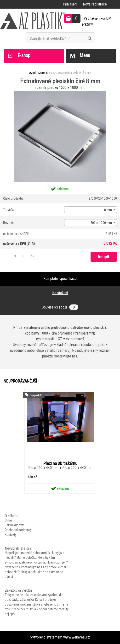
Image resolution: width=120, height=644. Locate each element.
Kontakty (11, 535)
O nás (9, 520)
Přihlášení (70, 4)
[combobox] (91, 210)
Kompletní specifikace (60, 279)
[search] (89, 38)
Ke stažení (60, 293)
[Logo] (33, 21)
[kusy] (15, 256)
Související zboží (60, 307)
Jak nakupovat (15, 525)
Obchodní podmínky (18, 530)
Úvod (32, 73)
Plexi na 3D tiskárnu (60, 463)
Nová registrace (95, 4)
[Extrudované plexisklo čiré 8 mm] (60, 93)
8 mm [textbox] (108, 210)
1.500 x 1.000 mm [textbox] (100, 223)
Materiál (43, 73)
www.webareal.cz (77, 637)
